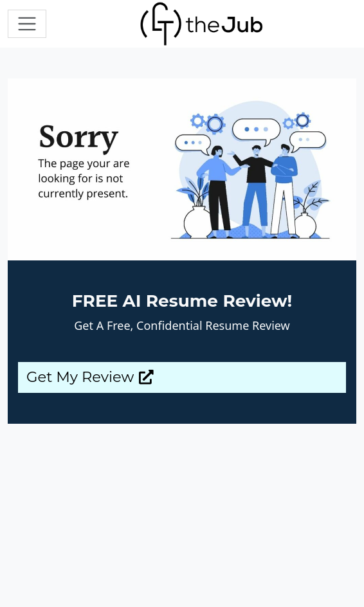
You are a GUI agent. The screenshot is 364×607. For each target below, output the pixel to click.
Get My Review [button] (90, 377)
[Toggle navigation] (27, 24)
